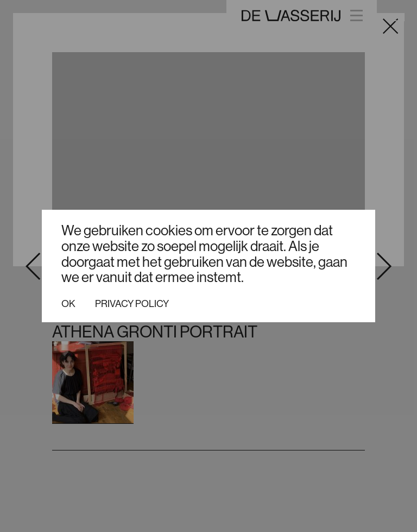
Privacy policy (132, 304)
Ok (68, 304)
